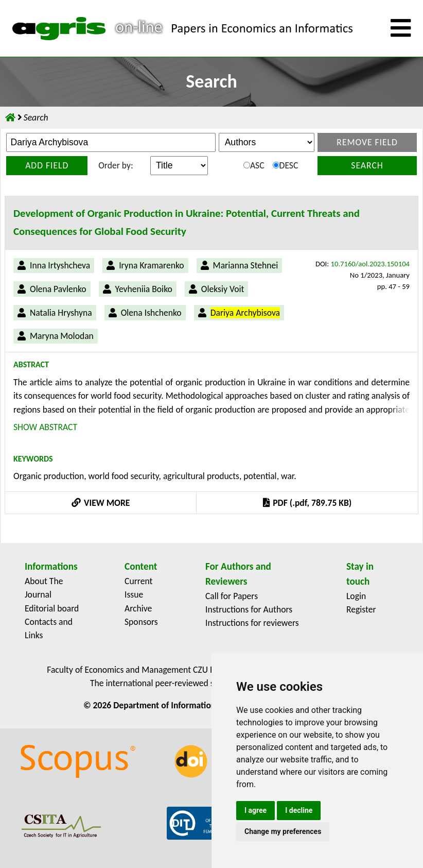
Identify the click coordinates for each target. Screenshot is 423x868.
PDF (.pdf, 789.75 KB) (307, 503)
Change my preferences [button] (283, 831)
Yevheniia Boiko (144, 289)
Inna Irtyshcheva (60, 265)
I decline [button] (299, 810)
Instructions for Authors (249, 609)
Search (367, 165)
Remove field (367, 142)
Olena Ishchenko (151, 313)
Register (361, 609)
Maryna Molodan (62, 336)
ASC (254, 165)
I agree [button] (255, 810)
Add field (47, 165)
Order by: (116, 165)
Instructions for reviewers (252, 623)
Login (356, 596)
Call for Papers (232, 596)
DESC (286, 165)
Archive (138, 608)
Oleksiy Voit (223, 289)
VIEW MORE (101, 503)
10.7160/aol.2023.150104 (370, 264)
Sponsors (141, 622)
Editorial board (52, 608)
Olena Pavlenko (58, 289)
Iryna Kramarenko (151, 265)
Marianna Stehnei (246, 265)
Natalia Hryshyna (61, 313)
